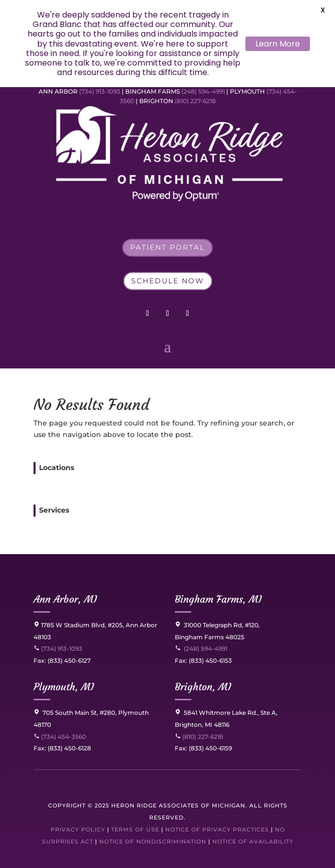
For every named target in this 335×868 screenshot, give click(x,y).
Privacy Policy (78, 829)
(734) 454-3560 (60, 737)
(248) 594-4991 (204, 91)
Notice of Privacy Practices (217, 829)
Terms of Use (135, 829)
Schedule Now (168, 281)
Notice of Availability (253, 841)
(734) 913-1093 (100, 91)
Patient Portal (167, 247)
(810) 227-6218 (195, 101)
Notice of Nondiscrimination (153, 841)
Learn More (278, 44)
